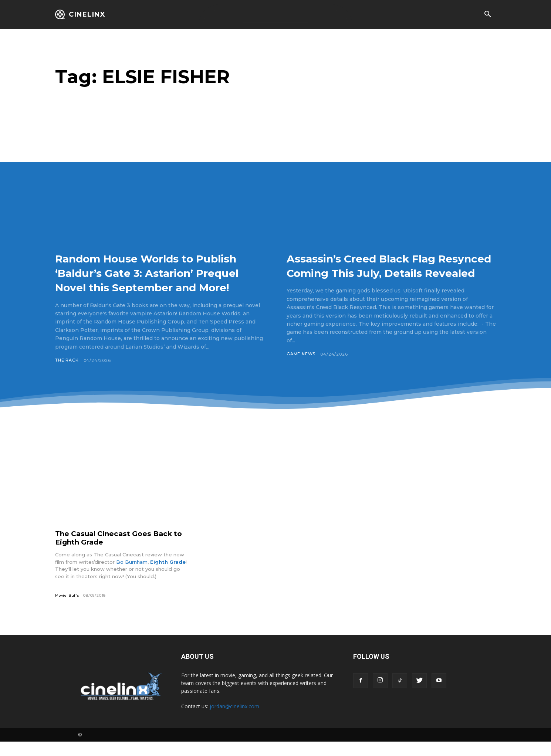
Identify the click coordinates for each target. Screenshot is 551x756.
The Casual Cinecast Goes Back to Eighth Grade (122, 552)
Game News (301, 369)
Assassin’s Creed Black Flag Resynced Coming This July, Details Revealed (378, 272)
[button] (487, 15)
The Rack (67, 375)
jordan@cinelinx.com (234, 721)
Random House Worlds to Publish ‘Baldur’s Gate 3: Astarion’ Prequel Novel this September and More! (146, 280)
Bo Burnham (132, 576)
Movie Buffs (68, 610)
